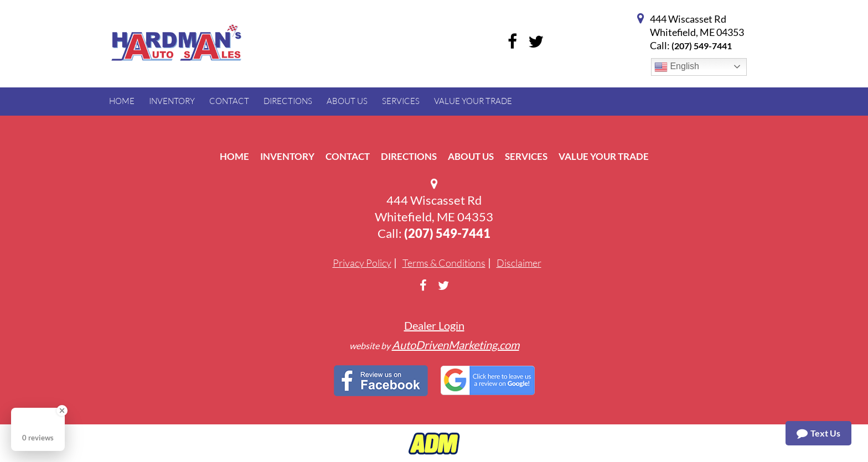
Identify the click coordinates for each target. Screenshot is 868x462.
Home (234, 156)
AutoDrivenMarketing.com (456, 345)
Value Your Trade (604, 156)
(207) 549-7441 (702, 46)
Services (526, 156)
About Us (471, 156)
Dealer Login (434, 325)
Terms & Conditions (444, 263)
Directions (409, 156)
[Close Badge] (62, 411)
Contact (348, 156)
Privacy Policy (362, 263)
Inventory (287, 156)
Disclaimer (519, 263)
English (677, 67)
